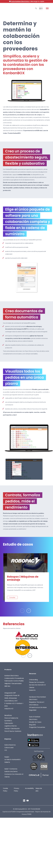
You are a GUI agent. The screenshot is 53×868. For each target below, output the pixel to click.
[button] (29, 611)
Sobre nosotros (10, 745)
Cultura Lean (9, 748)
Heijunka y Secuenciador (13, 683)
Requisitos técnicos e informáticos (37, 703)
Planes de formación (37, 682)
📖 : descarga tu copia (27, 1)
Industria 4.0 (9, 709)
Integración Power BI (12, 695)
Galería (7, 762)
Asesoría (32, 690)
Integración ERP (10, 693)
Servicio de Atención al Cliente (37, 686)
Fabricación (9, 723)
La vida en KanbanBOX (12, 760)
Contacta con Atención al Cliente (14, 775)
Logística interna (10, 726)
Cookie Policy (5, 790)
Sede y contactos (11, 769)
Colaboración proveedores (14, 678)
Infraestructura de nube (38, 707)
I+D (6, 750)
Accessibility (29, 788)
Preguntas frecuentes (37, 727)
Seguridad (33, 710)
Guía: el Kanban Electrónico (35, 718)
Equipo (7, 757)
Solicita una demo (11, 772)
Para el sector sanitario (13, 731)
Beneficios (8, 715)
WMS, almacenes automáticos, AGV (11, 699)
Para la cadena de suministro (11, 719)
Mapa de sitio (39, 790)
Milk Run (7, 686)
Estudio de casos (35, 722)
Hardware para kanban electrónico (37, 698)
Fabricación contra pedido (14, 681)
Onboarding (33, 680)
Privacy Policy (17, 790)
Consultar (12, 597)
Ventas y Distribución (12, 729)
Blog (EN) (32, 725)
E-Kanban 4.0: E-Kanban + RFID (14, 705)
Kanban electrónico (12, 676)
